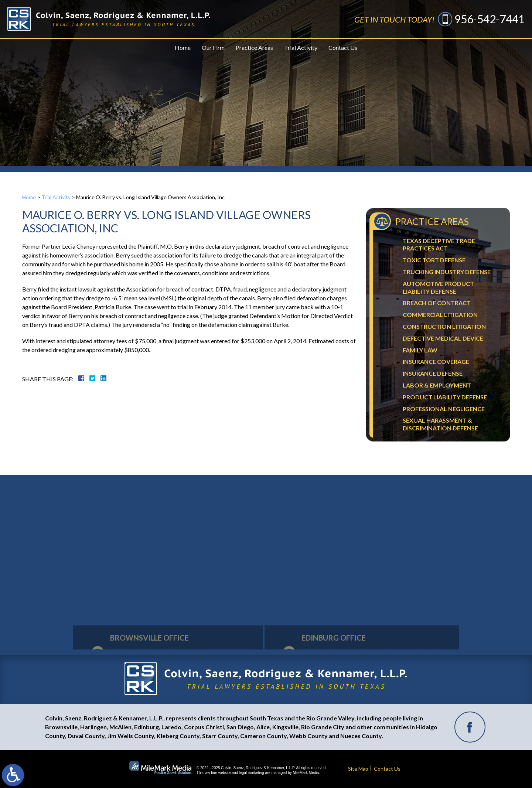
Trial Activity (301, 47)
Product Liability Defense (445, 397)
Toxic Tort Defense (434, 260)
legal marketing (252, 773)
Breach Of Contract (437, 303)
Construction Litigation (444, 326)
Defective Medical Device (443, 338)
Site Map (358, 769)
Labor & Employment (437, 385)
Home (183, 47)
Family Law (420, 350)
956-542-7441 (490, 19)
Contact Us (343, 47)
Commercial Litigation (440, 315)
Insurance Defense (433, 373)
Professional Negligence (444, 409)
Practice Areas (254, 47)
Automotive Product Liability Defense (438, 287)
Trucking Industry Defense (447, 272)
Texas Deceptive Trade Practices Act (439, 245)
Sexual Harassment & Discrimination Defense (440, 424)
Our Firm (213, 47)
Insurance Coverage (436, 361)
